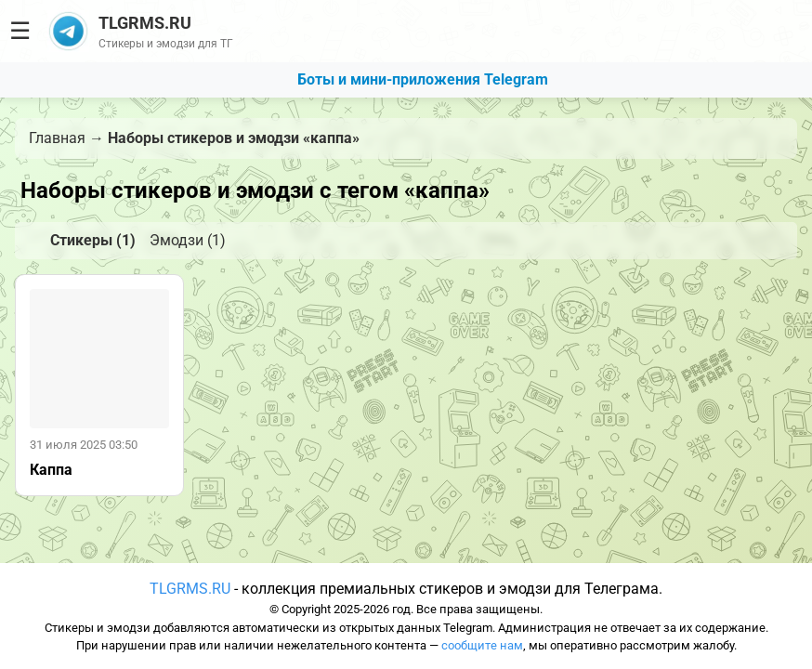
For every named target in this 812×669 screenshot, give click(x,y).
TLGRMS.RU (190, 589)
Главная (57, 138)
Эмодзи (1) (188, 240)
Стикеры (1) (93, 240)
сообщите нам (482, 645)
